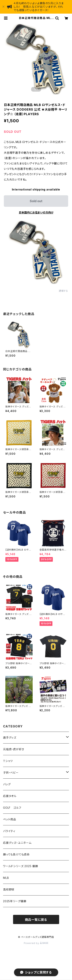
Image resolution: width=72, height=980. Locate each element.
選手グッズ (10, 737)
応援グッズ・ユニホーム (17, 843)
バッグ (7, 784)
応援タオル (10, 796)
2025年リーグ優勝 (15, 901)
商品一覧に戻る (36, 920)
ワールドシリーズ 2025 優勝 (21, 866)
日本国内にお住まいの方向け (36, 212)
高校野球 (9, 889)
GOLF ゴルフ (12, 808)
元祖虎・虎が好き (14, 749)
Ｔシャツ (8, 761)
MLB (6, 878)
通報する (63, 291)
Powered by (36, 943)
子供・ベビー (11, 773)
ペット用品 (10, 819)
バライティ (9, 831)
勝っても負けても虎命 (16, 854)
